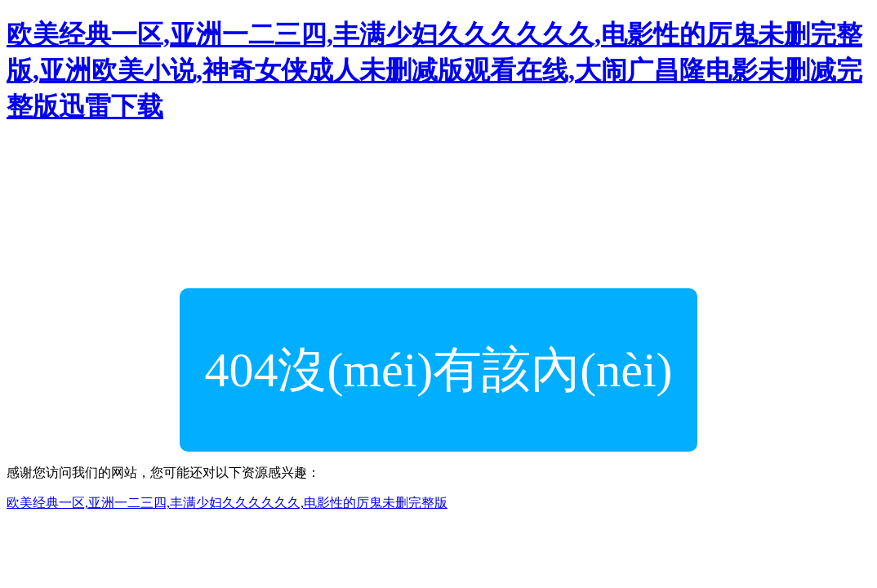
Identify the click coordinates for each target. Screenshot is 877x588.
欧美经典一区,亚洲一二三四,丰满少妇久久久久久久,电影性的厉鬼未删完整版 (227, 503)
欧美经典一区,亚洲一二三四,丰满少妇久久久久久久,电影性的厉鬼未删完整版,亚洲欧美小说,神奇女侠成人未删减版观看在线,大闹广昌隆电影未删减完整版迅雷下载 (434, 70)
